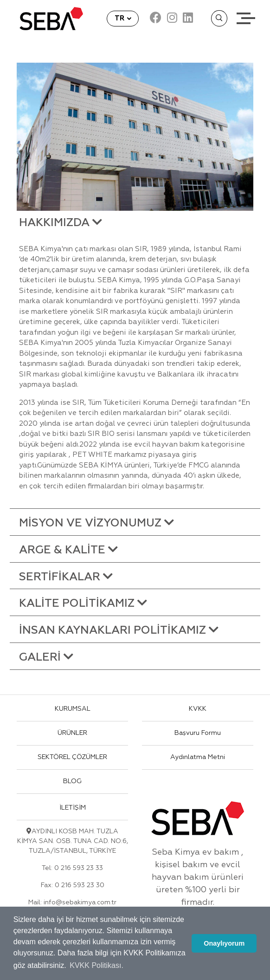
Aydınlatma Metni (198, 757)
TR (120, 18)
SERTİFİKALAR (66, 577)
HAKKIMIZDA (61, 223)
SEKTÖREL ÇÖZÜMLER (72, 757)
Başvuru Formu (198, 733)
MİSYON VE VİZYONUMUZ (96, 523)
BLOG (72, 781)
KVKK (198, 709)
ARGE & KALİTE (68, 550)
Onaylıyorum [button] (224, 943)
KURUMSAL (73, 709)
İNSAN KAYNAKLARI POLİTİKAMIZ (119, 630)
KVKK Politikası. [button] (96, 965)
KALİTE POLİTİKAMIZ (83, 604)
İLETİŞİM (73, 808)
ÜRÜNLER (72, 733)
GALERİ (46, 657)
